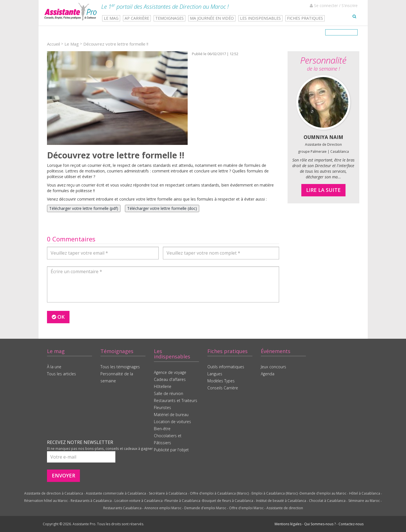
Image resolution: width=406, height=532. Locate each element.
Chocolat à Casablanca (327, 501)
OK (58, 317)
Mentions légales (288, 524)
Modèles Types (221, 381)
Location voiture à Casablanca (139, 501)
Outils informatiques (226, 367)
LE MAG (111, 18)
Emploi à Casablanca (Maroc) (275, 493)
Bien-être (162, 429)
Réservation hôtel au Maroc (46, 501)
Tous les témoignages (120, 367)
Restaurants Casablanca (122, 508)
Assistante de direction (285, 508)
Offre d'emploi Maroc (246, 508)
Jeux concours (273, 367)
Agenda (268, 374)
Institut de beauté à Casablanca (281, 501)
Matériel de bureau (171, 415)
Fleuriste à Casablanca (182, 501)
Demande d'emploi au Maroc (323, 493)
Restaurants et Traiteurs (176, 400)
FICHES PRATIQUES (305, 18)
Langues (215, 374)
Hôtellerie (163, 386)
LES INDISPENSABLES (260, 18)
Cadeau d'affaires (170, 379)
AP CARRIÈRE (137, 18)
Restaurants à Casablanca (91, 501)
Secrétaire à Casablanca (168, 493)
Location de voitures (172, 422)
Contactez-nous (351, 524)
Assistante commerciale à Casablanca (116, 493)
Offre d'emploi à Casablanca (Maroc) (219, 493)
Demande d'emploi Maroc (205, 508)
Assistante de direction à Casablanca (54, 493)
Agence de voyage (170, 372)
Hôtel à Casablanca (365, 493)
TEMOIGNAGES (170, 18)
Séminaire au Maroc (364, 501)
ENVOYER (63, 475)
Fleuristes (162, 408)
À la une (54, 367)
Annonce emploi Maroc (163, 508)
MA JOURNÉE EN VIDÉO (212, 18)
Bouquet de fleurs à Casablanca (228, 501)
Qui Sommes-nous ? (320, 524)
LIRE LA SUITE (323, 190)
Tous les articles (61, 374)
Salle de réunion (169, 393)
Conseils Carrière (223, 388)
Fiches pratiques (227, 351)
